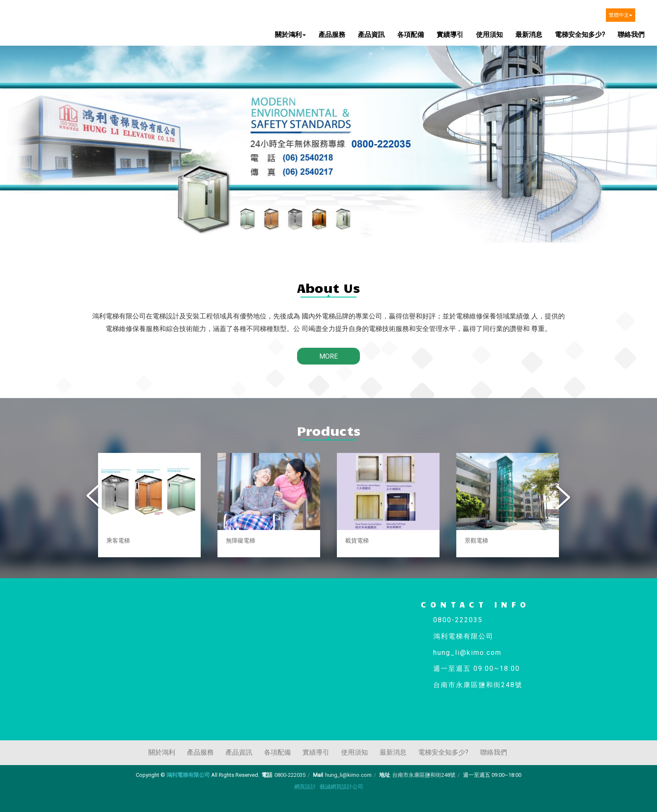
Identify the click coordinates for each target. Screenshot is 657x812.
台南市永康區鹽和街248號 (424, 775)
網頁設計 (305, 787)
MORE (328, 356)
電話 (267, 775)
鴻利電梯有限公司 (52, 20)
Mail (318, 775)
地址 (385, 775)
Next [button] (563, 497)
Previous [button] (94, 497)
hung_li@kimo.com (348, 775)
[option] (149, 505)
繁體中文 (621, 15)
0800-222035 (290, 775)
